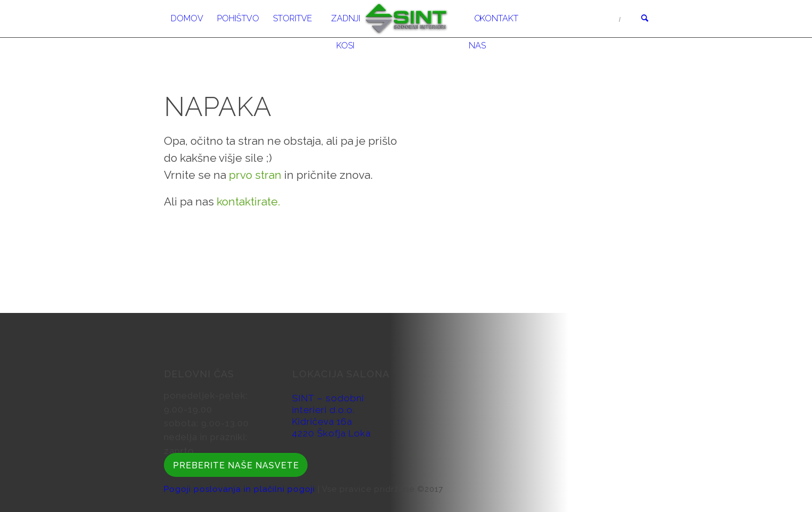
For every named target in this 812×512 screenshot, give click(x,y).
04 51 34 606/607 (579, 19)
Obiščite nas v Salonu (580, 45)
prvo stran (255, 175)
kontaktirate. (248, 201)
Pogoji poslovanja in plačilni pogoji (241, 489)
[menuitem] (187, 19)
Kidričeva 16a (322, 422)
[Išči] (641, 19)
